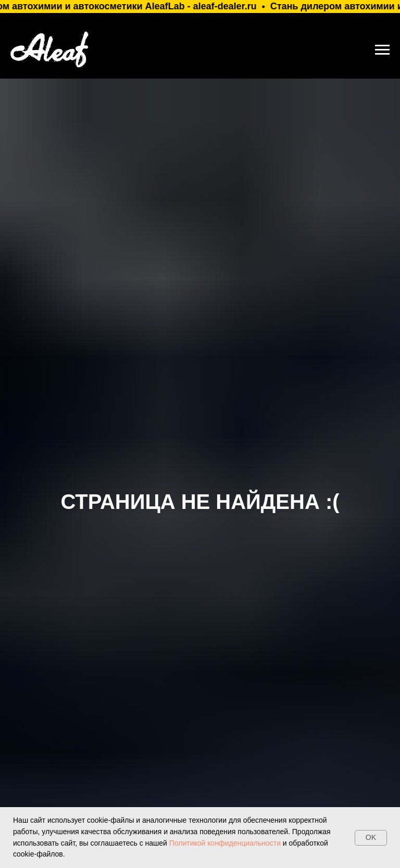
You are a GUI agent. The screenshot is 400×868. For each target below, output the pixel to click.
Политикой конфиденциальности (224, 843)
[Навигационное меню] (382, 50)
